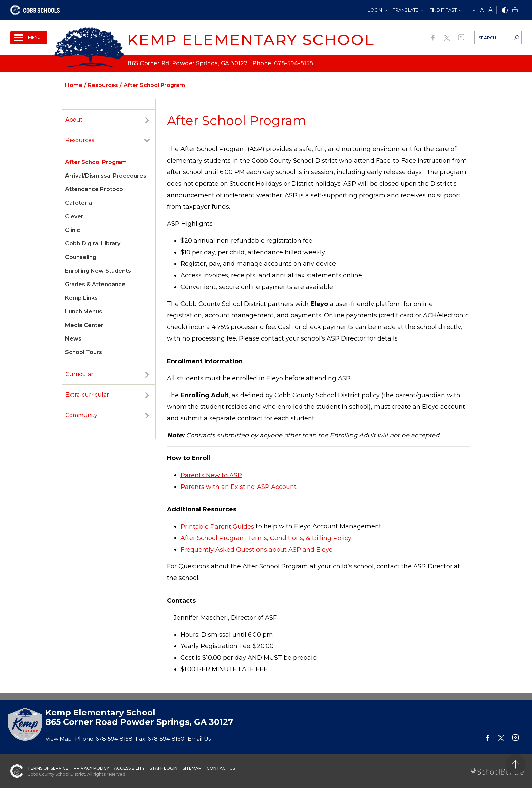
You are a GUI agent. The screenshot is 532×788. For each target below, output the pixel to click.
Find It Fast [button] (443, 10)
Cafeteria (79, 203)
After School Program (96, 162)
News (73, 339)
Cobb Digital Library (93, 244)
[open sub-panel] (147, 120)
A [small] (474, 10)
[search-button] (516, 39)
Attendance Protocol (95, 189)
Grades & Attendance (95, 284)
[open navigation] (29, 38)
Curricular (79, 374)
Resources (80, 140)
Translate (406, 10)
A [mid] (482, 10)
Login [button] (375, 10)
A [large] (490, 10)
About (74, 120)
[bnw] (505, 11)
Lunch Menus (84, 311)
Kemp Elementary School (251, 40)
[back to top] (515, 764)
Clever (74, 216)
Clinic (73, 230)
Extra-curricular (87, 395)
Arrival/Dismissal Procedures (106, 176)
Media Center (84, 325)
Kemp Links (81, 298)
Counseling (81, 257)
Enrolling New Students (98, 271)
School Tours (84, 352)
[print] (515, 11)
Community (81, 415)
